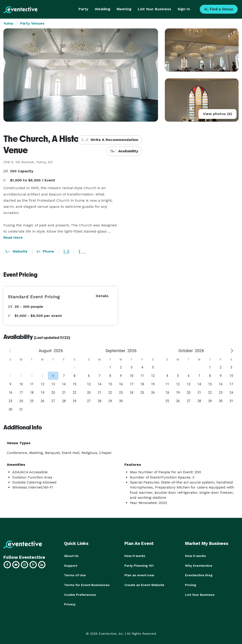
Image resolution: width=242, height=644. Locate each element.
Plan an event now (139, 575)
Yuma (8, 23)
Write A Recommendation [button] (110, 140)
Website (17, 251)
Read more (13, 237)
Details (102, 296)
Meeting (124, 9)
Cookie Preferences (80, 594)
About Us (71, 556)
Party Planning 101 (139, 565)
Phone (45, 251)
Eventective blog (199, 575)
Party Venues (32, 23)
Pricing (191, 584)
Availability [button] (124, 151)
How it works (135, 556)
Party (83, 9)
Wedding (102, 9)
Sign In (184, 9)
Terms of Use (75, 575)
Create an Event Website (144, 584)
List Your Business (154, 9)
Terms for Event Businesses (87, 584)
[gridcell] (53, 376)
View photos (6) (217, 114)
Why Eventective (199, 565)
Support (71, 565)
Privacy (70, 604)
